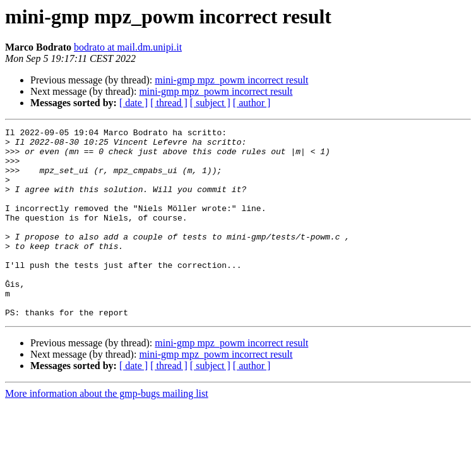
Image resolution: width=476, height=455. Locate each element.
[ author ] (252, 103)
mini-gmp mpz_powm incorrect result (231, 80)
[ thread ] (169, 103)
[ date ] (134, 103)
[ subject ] (210, 103)
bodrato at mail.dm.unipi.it (128, 47)
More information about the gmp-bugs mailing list (107, 431)
